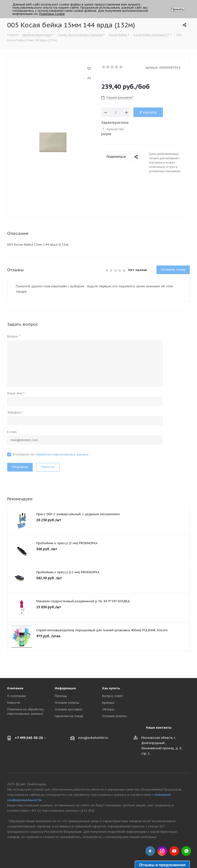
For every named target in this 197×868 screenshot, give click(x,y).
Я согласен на (51, 454)
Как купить (111, 688)
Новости (14, 703)
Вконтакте (150, 851)
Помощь (61, 696)
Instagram (162, 851)
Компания (15, 688)
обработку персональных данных (62, 454)
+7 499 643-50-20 (29, 738)
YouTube (174, 851)
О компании (17, 696)
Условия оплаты (67, 703)
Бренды (108, 703)
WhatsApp (186, 851)
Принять (178, 9)
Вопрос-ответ (113, 696)
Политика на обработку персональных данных (26, 712)
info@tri (85, 738)
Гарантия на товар (69, 716)
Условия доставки (69, 709)
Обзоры (108, 709)
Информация (65, 688)
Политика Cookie (52, 14)
